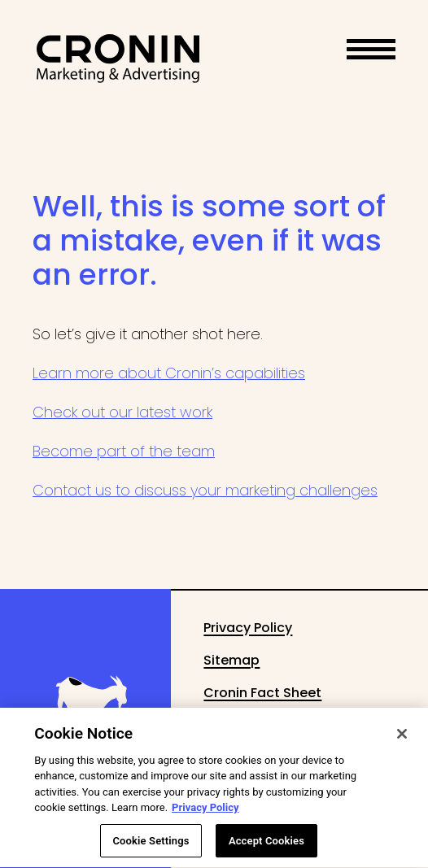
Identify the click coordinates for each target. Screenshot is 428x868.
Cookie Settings (151, 848)
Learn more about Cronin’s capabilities (169, 373)
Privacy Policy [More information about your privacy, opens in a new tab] (205, 815)
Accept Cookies (266, 848)
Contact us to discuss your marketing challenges (205, 490)
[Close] (402, 741)
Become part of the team (124, 451)
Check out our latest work (122, 412)
